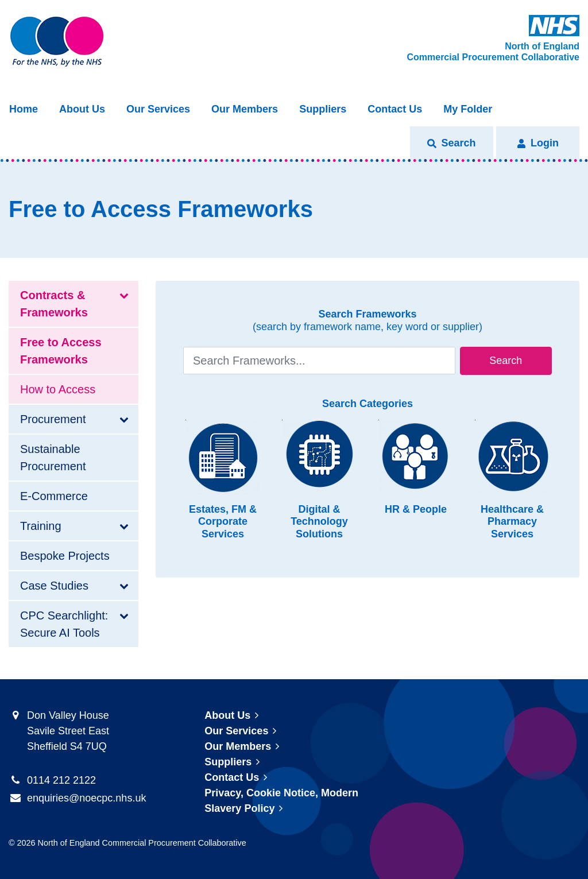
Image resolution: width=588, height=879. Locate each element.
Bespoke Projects (65, 556)
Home (24, 109)
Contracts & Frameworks (54, 304)
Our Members (245, 109)
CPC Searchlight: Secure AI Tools (64, 624)
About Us (82, 109)
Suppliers (323, 109)
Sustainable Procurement (53, 458)
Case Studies (54, 586)
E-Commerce (54, 496)
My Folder (468, 109)
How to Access (58, 389)
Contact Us (395, 109)
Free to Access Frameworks (61, 351)
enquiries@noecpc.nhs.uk (86, 798)
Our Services (158, 109)
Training (41, 526)
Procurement (53, 419)
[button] (452, 143)
